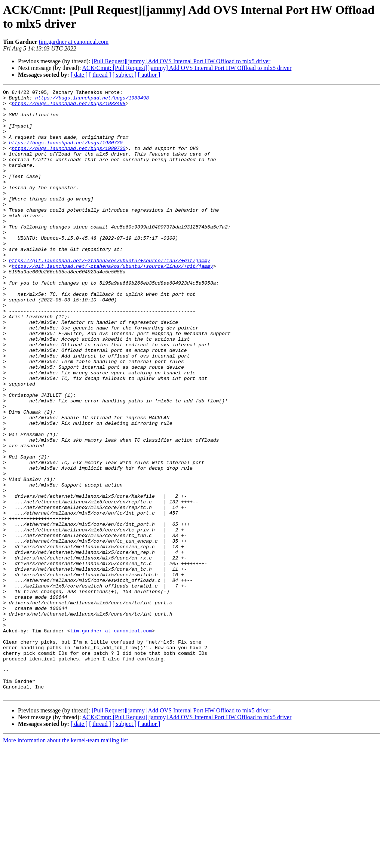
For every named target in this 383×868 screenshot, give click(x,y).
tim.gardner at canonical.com (74, 42)
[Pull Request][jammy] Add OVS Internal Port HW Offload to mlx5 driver (181, 61)
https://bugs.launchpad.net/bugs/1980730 (66, 154)
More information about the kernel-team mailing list (65, 861)
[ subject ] (125, 75)
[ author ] (149, 75)
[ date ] (79, 75)
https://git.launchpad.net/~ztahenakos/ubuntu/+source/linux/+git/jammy (110, 295)
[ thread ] (100, 75)
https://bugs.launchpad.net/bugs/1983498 (92, 100)
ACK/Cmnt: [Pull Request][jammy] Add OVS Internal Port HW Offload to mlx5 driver (187, 68)
